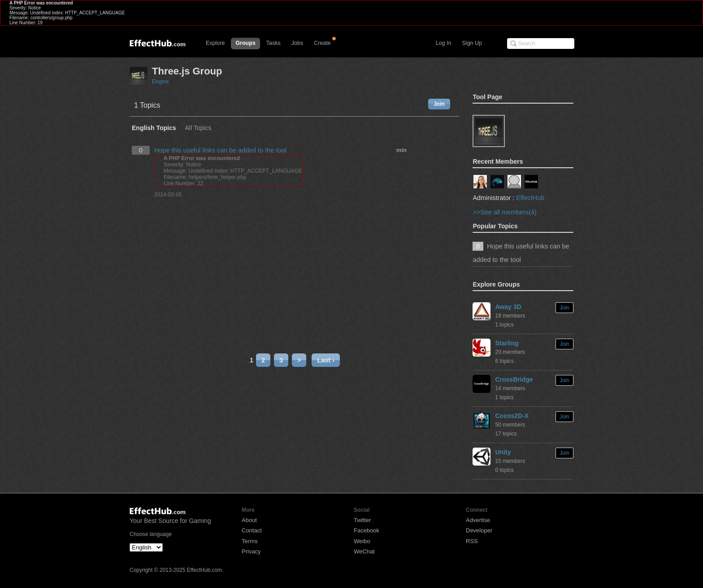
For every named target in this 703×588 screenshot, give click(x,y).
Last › (325, 360)
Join (439, 104)
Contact (252, 530)
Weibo (362, 541)
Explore (215, 43)
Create (322, 43)
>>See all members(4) (504, 212)
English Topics (154, 128)
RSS (472, 541)
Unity (503, 452)
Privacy (251, 551)
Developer (479, 530)
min (401, 150)
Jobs (297, 43)
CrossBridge (514, 379)
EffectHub (530, 198)
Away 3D (508, 307)
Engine (160, 82)
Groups (245, 43)
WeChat (364, 551)
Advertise (478, 520)
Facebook (367, 530)
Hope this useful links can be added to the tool (220, 150)
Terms (250, 541)
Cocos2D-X (512, 416)
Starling (507, 343)
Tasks (273, 43)
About (249, 520)
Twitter (362, 520)
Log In (444, 43)
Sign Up (472, 43)
